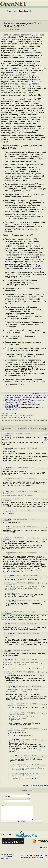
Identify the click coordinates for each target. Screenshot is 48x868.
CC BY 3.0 (12, 413)
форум (21, 11)
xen (19, 418)
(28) (3, 430)
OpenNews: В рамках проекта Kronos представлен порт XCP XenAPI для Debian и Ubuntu (26, 398)
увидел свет (35, 35)
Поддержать (33, 860)
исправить (36, 393)
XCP (21, 37)
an (16, 756)
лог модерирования (43, 786)
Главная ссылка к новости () (26, 396)
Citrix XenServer (29, 64)
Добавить (24, 860)
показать (24, 770)
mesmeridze (16, 729)
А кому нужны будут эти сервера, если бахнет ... (28, 769)
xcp (15, 418)
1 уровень (24, 428)
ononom (11, 553)
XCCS (37, 266)
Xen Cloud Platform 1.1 (10, 37)
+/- (38, 428)
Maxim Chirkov (42, 858)
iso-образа (16, 73)
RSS (45, 430)
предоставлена (33, 84)
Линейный (33, 428)
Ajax (18, 428)
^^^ (30, 448)
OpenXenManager (12, 268)
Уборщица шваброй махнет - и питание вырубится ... (26, 778)
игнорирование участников (30, 786)
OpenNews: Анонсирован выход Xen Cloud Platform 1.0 (25, 401)
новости (11, 11)
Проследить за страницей (6, 860)
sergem (13, 686)
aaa (7, 491)
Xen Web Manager (27, 268)
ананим (10, 448)
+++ (16, 11)
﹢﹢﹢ (32, 434)
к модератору (7, 435)
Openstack (31, 356)
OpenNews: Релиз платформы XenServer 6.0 (22, 403)
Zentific (39, 268)
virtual (23, 418)
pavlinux (8, 434)
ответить (27, 434)
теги (27, 11)
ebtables (17, 205)
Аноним (8, 468)
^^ (28, 448)
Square (20, 774)
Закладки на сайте (8, 857)
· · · (36, 434)
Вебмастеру (43, 860)
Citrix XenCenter (28, 264)
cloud (28, 418)
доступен (9, 262)
